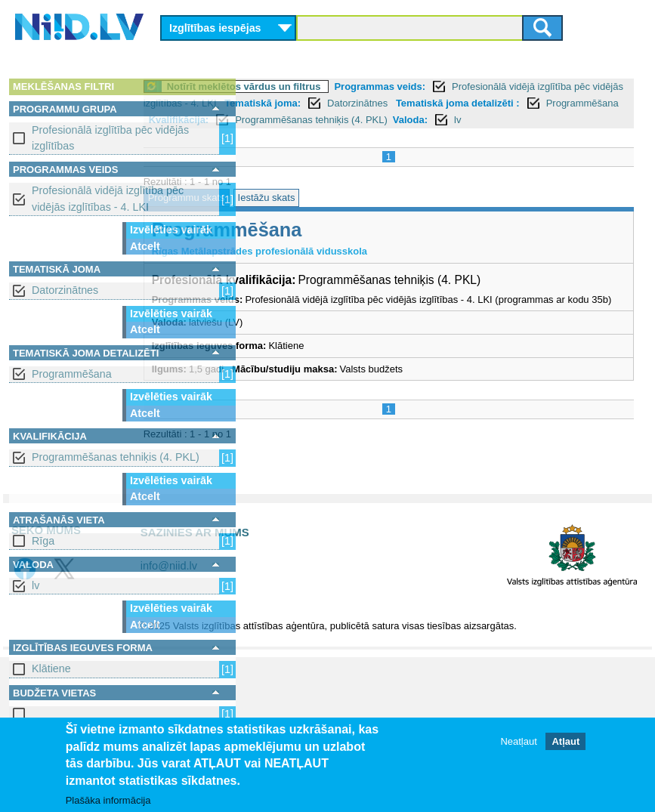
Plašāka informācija (108, 800)
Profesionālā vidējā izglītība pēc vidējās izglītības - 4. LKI (108, 198)
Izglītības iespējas (215, 28)
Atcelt (145, 246)
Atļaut (565, 741)
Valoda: (514, 136)
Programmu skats (291, 215)
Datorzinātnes (65, 290)
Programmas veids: (485, 86)
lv (36, 585)
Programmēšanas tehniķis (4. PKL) (116, 457)
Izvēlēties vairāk (171, 230)
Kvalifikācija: (283, 136)
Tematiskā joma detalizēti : (315, 120)
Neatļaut (518, 741)
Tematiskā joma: (484, 103)
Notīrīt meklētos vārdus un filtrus (348, 86)
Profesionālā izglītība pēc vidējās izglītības (110, 138)
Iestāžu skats (371, 215)
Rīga (43, 541)
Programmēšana (72, 374)
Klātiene (51, 668)
